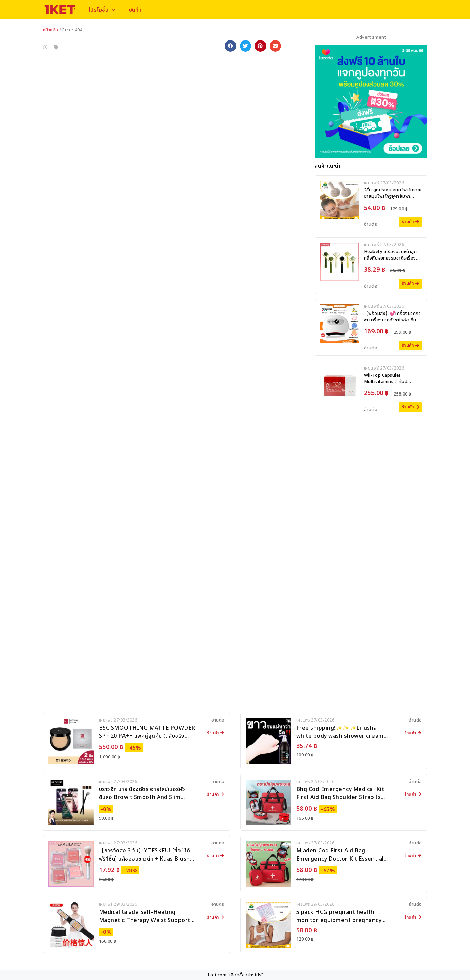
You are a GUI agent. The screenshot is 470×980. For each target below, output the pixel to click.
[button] (230, 46)
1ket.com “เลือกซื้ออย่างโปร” (235, 975)
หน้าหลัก (51, 30)
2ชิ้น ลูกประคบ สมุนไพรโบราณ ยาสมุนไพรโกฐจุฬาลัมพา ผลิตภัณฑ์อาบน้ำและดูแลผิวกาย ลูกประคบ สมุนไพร (393, 200)
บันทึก (136, 10)
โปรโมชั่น (102, 10)
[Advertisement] (371, 465)
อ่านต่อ (371, 224)
